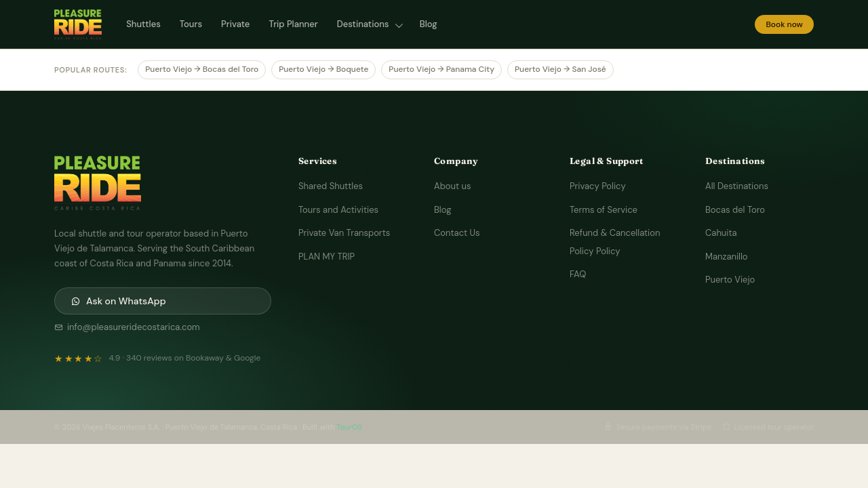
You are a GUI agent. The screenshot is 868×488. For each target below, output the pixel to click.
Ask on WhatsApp (119, 301)
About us (452, 186)
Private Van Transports (344, 233)
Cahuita (721, 233)
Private (235, 24)
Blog (429, 24)
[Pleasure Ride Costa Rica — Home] (78, 24)
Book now (784, 24)
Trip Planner (293, 24)
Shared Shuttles (331, 186)
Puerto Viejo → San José (560, 69)
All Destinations (737, 186)
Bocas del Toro (735, 210)
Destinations (364, 24)
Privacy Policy (598, 186)
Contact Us (457, 233)
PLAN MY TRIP (327, 257)
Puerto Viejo (730, 280)
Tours (191, 24)
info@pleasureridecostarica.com (127, 327)
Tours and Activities (338, 210)
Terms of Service (604, 210)
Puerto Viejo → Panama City (441, 69)
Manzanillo (727, 257)
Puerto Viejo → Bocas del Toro (202, 69)
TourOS (349, 427)
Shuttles (143, 24)
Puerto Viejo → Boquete (323, 69)
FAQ (578, 274)
